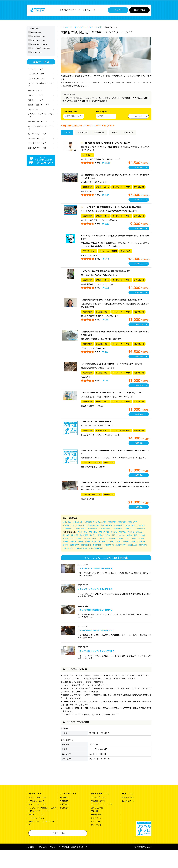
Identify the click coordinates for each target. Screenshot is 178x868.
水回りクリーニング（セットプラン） (40, 121)
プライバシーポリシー (48, 864)
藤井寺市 (82, 559)
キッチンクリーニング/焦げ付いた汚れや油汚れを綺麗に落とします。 (110, 272)
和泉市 (110, 556)
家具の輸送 (64, 818)
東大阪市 (91, 559)
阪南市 (135, 559)
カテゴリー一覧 (89, 11)
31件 (107, 260)
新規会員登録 (139, 11)
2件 (107, 388)
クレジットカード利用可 (41, 50)
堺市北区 (113, 549)
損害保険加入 (36, 34)
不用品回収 (64, 822)
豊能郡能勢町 (94, 562)
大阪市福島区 (92, 536)
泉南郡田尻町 (133, 562)
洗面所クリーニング (37, 104)
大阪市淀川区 (68, 546)
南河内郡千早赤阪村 (112, 566)
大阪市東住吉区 (121, 543)
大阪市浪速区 (83, 540)
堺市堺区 (67, 549)
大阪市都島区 (79, 536)
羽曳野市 (134, 556)
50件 (107, 225)
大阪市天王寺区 (69, 540)
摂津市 (66, 559)
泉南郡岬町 (67, 566)
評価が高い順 (136, 134)
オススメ (68, 134)
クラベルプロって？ (68, 11)
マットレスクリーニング (38, 152)
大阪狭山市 (125, 559)
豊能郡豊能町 (81, 562)
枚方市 (112, 553)
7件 (107, 324)
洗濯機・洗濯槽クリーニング (40, 109)
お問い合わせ (96, 839)
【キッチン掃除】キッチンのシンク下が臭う (105, 668)
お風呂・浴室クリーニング (39, 829)
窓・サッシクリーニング (38, 141)
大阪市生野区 (138, 540)
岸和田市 (133, 549)
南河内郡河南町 (95, 566)
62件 (107, 196)
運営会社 (94, 829)
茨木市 (120, 553)
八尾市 (127, 553)
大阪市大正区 (141, 536)
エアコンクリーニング (37, 76)
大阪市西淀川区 (97, 540)
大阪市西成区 (135, 543)
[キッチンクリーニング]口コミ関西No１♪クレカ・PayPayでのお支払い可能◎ (117, 208)
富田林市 (67, 556)
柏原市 (125, 556)
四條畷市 (108, 559)
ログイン (118, 11)
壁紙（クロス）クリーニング (40, 128)
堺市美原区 (123, 549)
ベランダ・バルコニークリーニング (40, 135)
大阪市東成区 (126, 540)
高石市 (73, 559)
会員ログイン (96, 836)
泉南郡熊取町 (120, 562)
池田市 (66, 553)
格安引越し (64, 815)
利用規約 (30, 864)
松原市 (95, 556)
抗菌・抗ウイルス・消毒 (38, 156)
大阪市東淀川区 (112, 540)
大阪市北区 (121, 546)
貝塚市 (97, 553)
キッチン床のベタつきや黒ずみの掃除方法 (104, 586)
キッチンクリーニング (37, 81)
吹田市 (73, 553)
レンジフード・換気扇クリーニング (40, 87)
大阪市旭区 (67, 543)
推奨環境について (98, 818)
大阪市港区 (129, 536)
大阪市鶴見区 (81, 546)
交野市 (116, 559)
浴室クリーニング (36, 94)
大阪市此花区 (105, 536)
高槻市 (90, 553)
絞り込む (138, 117)
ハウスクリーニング (37, 71)
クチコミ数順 (85, 134)
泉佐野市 (136, 553)
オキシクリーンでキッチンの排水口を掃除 (104, 606)
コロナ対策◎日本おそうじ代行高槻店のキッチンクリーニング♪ (110, 144)
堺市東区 (85, 549)
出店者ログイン (128, 818)
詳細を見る (139, 169)
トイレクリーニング (37, 114)
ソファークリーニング (37, 146)
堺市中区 (76, 549)
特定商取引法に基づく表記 (73, 864)
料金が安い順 (104, 134)
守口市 (105, 553)
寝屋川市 (76, 556)
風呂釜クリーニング (37, 99)
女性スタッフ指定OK (39, 46)
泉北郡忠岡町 (107, 562)
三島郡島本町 (68, 562)
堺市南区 (104, 549)
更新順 (120, 134)
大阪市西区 (117, 536)
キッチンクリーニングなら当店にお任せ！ (98, 433)
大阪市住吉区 (107, 543)
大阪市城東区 (79, 543)
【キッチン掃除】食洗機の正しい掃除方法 (104, 627)
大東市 (103, 556)
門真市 (142, 556)
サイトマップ (96, 843)
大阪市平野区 (109, 546)
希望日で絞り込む (103, 113)
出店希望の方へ (128, 815)
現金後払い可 (36, 54)
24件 (107, 289)
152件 (108, 164)
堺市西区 (94, 549)
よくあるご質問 (97, 825)
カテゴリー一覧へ (58, 851)
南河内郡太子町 (80, 566)
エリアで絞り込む (71, 113)
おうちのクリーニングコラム (102, 822)
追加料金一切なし (38, 38)
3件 (107, 356)
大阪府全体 (67, 536)
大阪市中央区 (133, 546)
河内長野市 (86, 556)
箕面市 (118, 556)
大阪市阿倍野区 (93, 543)
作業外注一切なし (38, 42)
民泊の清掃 (64, 825)
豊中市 (142, 549)
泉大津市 (82, 553)
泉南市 (99, 559)
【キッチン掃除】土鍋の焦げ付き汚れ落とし (105, 648)
